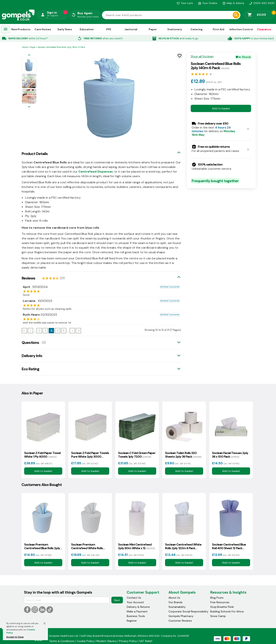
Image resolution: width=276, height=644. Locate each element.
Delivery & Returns (138, 607)
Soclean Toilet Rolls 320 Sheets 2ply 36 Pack (183, 455)
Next (117, 600)
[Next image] (29, 107)
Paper (153, 29)
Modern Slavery (107, 641)
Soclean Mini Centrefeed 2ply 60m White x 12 (136, 546)
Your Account (135, 602)
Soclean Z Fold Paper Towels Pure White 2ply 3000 (90, 455)
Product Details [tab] (35, 154)
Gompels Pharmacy (181, 616)
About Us (174, 598)
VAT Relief (146, 641)
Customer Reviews (180, 621)
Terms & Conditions (62, 641)
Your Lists (185, 3)
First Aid (219, 29)
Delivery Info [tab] (32, 356)
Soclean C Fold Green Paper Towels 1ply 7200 (137, 455)
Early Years (65, 29)
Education (87, 29)
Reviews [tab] (28, 278)
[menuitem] (6, 30)
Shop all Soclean (202, 57)
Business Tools (136, 616)
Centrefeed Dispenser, (96, 172)
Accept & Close (15, 637)
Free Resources (220, 602)
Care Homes (43, 29)
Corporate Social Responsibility (188, 611)
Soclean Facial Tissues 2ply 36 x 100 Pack (230, 455)
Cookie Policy (85, 641)
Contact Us (134, 598)
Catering (197, 29)
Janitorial (131, 29)
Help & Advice (233, 3)
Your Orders (208, 3)
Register (132, 621)
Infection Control (241, 29)
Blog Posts (217, 598)
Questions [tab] (30, 342)
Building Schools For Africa (227, 611)
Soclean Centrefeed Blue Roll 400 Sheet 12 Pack (229, 546)
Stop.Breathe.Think (222, 607)
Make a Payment (137, 611)
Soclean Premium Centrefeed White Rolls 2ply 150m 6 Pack (88, 546)
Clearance (264, 29)
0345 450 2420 (262, 3)
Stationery (175, 29)
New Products (21, 29)
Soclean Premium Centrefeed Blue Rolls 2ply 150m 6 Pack (42, 546)
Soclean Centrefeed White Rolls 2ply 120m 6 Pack (183, 546)
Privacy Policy (128, 641)
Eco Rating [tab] (30, 369)
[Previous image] (29, 55)
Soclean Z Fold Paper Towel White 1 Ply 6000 (42, 455)
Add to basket (221, 108)
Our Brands (175, 602)
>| (78, 331)
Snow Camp (218, 616)
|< (24, 331)
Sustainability (177, 607)
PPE (109, 29)
